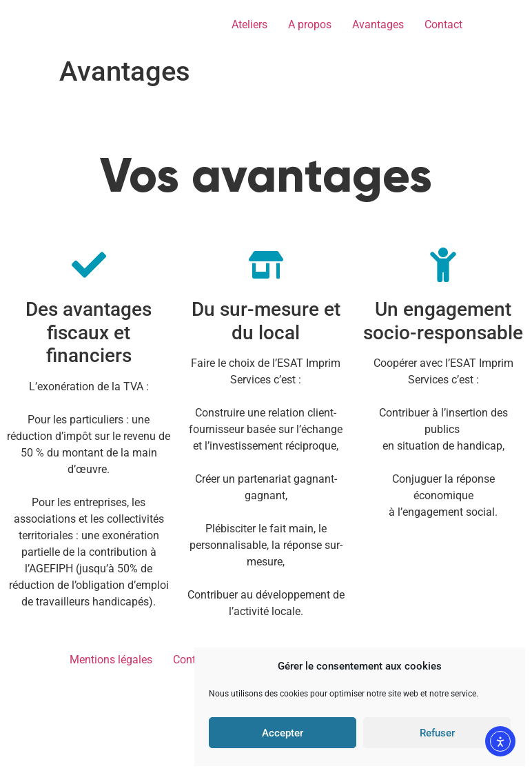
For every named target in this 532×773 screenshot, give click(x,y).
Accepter (283, 733)
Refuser (437, 733)
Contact (443, 24)
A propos (310, 24)
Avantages (378, 24)
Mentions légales (111, 750)
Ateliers (249, 24)
